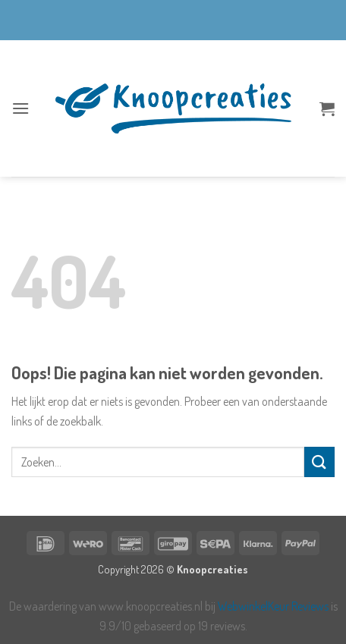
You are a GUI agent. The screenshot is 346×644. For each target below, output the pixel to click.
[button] (20, 108)
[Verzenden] (319, 462)
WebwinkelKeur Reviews (273, 606)
